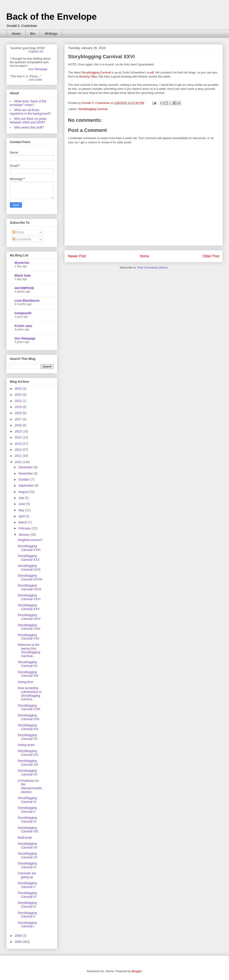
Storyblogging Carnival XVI (28, 727)
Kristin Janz (23, 326)
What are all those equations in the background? (30, 112)
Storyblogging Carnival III (27, 905)
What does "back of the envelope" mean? (28, 103)
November (26, 473)
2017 (19, 419)
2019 (19, 407)
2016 (19, 425)
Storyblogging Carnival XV (28, 737)
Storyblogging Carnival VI (27, 865)
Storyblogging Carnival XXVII (30, 587)
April (22, 516)
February (25, 528)
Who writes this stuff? (29, 127)
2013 (19, 444)
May (22, 510)
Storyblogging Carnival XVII (29, 717)
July (22, 498)
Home (16, 34)
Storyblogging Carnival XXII (29, 637)
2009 (19, 936)
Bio (33, 34)
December (26, 467)
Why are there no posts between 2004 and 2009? (28, 120)
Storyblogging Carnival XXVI (29, 597)
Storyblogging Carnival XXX (29, 558)
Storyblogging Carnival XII (27, 773)
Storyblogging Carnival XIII (28, 763)
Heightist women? (30, 540)
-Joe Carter (35, 80)
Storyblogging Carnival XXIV (29, 617)
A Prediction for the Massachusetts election (30, 786)
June (22, 504)
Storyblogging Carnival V (27, 885)
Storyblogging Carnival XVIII (29, 707)
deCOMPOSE (24, 288)
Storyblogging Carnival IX (27, 820)
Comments (22, 239)
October (24, 479)
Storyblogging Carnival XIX (28, 674)
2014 (19, 437)
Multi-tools (25, 838)
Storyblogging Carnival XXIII (29, 627)
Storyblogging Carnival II (27, 915)
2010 (19, 462)
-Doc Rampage (37, 69)
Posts (18, 232)
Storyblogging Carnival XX (28, 664)
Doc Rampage (25, 338)
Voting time (25, 682)
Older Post (211, 256)
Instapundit (23, 313)
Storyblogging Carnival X (27, 810)
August (24, 492)
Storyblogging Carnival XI (27, 800)
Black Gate (23, 275)
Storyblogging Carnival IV (27, 895)
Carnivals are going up (27, 875)
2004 (19, 942)
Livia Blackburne (27, 301)
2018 (19, 413)
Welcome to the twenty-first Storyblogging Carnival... (29, 650)
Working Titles (88, 76)
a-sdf (150, 72)
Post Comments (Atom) (152, 268)
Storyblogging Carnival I (27, 925)
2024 (19, 389)
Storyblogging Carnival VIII (28, 830)
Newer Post (77, 256)
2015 (19, 431)
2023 (19, 395)
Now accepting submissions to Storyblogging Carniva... (30, 694)
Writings (51, 34)
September (26, 486)
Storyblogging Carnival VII (27, 846)
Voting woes (26, 745)
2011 (19, 456)
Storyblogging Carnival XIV (28, 753)
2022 (19, 401)
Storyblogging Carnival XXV (29, 607)
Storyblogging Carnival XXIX (29, 568)
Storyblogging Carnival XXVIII (30, 577)
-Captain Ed (35, 51)
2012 (19, 450)
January (24, 535)
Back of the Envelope (52, 17)
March (23, 522)
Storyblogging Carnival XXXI (29, 548)
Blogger (136, 971)
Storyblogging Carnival (96, 72)
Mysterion (22, 263)
